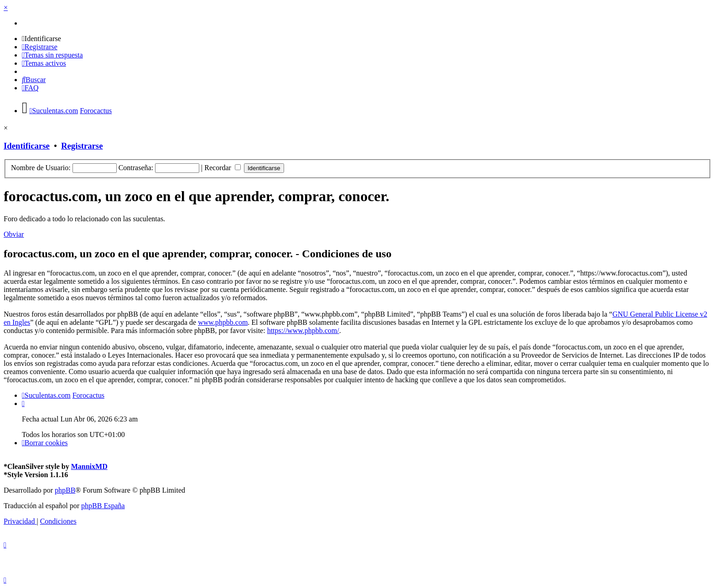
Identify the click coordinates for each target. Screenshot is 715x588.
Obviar (14, 234)
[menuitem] (41, 39)
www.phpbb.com (223, 322)
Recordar (223, 168)
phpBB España (103, 506)
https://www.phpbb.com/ (303, 330)
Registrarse (82, 146)
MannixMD (89, 466)
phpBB (65, 490)
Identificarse (27, 146)
